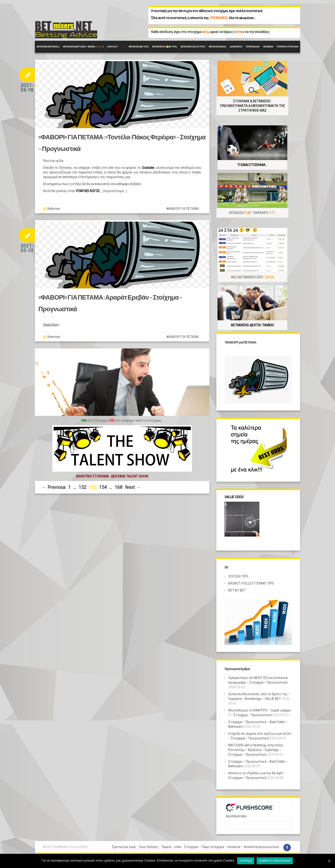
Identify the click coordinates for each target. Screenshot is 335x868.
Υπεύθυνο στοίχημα (288, 47)
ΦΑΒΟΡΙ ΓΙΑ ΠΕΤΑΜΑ (184, 209)
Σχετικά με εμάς (124, 847)
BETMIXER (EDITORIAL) (48, 47)
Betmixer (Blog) (218, 47)
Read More (51, 326)
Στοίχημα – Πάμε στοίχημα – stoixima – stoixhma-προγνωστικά (231, 847)
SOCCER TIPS (238, 576)
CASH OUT (116, 47)
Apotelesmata (236, 816)
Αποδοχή (246, 861)
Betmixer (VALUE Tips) (193, 47)
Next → (133, 488)
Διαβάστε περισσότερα (275, 861)
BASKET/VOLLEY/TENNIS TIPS (251, 583)
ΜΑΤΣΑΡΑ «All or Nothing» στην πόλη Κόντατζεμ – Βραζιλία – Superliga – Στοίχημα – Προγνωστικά (256, 750)
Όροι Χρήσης (149, 847)
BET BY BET (237, 590)
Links (178, 847)
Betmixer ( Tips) (139, 47)
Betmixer (54, 209)
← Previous (54, 488)
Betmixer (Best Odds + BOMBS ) (83, 47)
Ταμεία (166, 847)
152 (82, 488)
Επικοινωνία (253, 47)
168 (119, 488)
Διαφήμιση (236, 47)
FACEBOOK (268, 47)
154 (103, 488)
